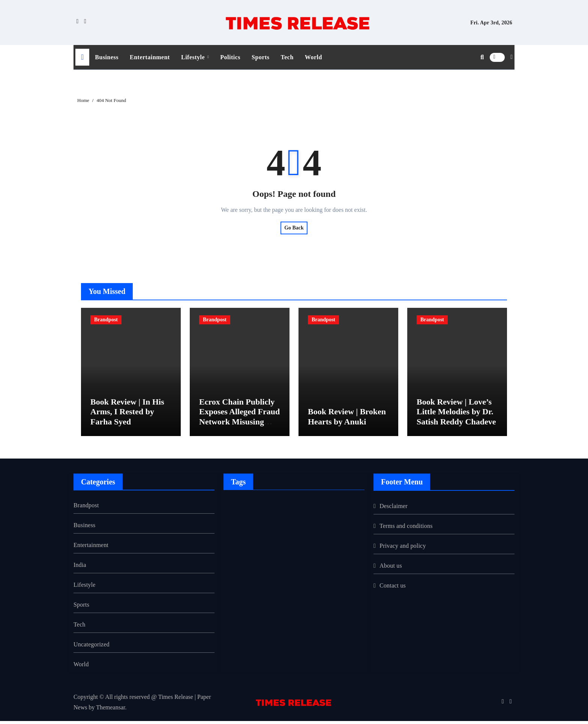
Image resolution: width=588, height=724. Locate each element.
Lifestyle (194, 57)
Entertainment (150, 57)
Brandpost (106, 320)
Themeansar (110, 710)
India (80, 568)
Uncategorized (91, 647)
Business (107, 57)
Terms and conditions (406, 529)
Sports (260, 57)
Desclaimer (394, 509)
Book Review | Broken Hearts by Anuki (347, 420)
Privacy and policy (403, 549)
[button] (511, 57)
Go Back (294, 228)
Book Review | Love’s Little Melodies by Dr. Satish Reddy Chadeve (456, 415)
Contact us (393, 588)
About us (391, 569)
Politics (230, 57)
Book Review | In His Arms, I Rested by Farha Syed (127, 415)
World (313, 57)
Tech (287, 57)
